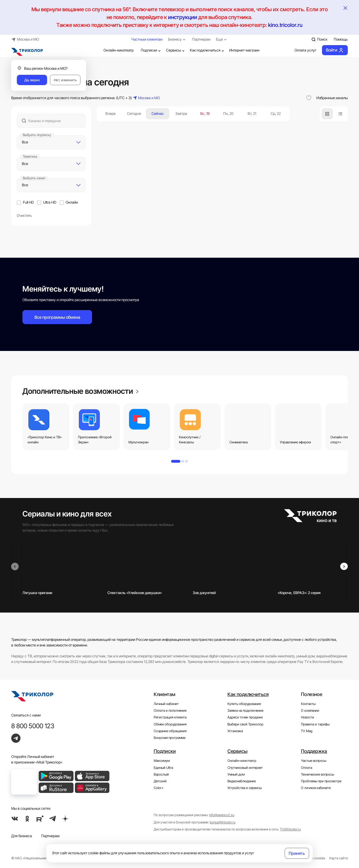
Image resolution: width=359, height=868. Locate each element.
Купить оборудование (244, 704)
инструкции (183, 17)
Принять (297, 853)
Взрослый (161, 774)
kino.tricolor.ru (285, 25)
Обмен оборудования (170, 724)
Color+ (159, 788)
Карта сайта (339, 858)
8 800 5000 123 (33, 726)
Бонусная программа (170, 738)
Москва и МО (25, 39)
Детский (160, 781)
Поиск (319, 39)
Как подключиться (208, 50)
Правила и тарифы (315, 724)
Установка (235, 731)
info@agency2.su (222, 815)
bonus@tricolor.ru (223, 822)
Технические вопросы (317, 774)
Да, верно (32, 80)
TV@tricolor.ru (290, 829)
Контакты (308, 704)
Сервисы (176, 50)
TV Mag (307, 731)
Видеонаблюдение (242, 781)
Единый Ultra (163, 768)
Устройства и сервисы (245, 788)
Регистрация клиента (170, 717)
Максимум (162, 761)
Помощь (341, 39)
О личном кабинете (316, 788)
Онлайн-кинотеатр (115, 50)
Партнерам (201, 39)
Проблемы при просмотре (321, 781)
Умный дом (236, 774)
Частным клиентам (147, 39)
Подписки (151, 50)
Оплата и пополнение (170, 711)
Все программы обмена (57, 317)
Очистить (24, 215)
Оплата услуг (302, 50)
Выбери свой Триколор (245, 724)
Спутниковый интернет (245, 768)
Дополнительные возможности (81, 391)
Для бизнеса (22, 836)
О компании (310, 711)
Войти (335, 50)
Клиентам (164, 694)
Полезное (312, 694)
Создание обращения (170, 731)
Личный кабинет (166, 704)
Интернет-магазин (244, 50)
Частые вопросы (314, 761)
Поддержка (314, 751)
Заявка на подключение (245, 711)
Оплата (307, 768)
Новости (308, 717)
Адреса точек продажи (245, 717)
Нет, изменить (65, 80)
